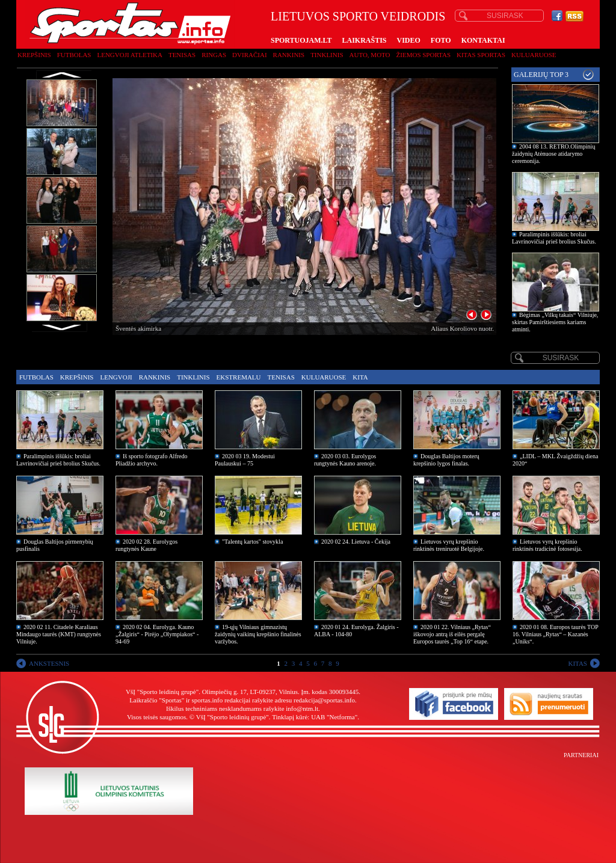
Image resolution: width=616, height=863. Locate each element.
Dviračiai (249, 55)
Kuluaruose (534, 55)
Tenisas (182, 55)
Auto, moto (370, 55)
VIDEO (409, 40)
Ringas (214, 55)
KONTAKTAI (483, 40)
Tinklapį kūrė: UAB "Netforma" (315, 717)
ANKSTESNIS (49, 663)
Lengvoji (116, 377)
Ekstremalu (239, 377)
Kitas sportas (481, 55)
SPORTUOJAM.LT (301, 40)
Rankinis (289, 55)
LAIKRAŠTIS (364, 40)
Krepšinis (34, 55)
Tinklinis (327, 55)
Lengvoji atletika (129, 55)
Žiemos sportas (423, 55)
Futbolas (74, 55)
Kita (360, 377)
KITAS (577, 663)
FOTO (441, 40)
